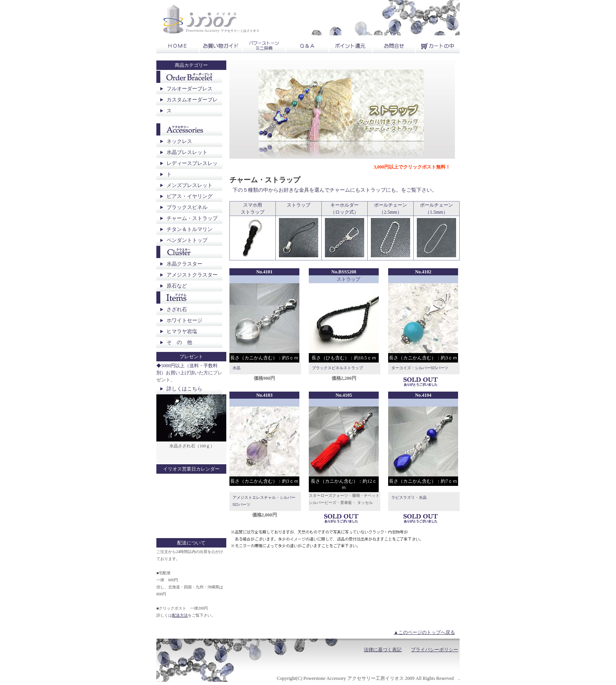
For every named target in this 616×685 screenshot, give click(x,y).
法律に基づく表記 (383, 650)
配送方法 (180, 615)
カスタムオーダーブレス (192, 105)
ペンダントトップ (187, 240)
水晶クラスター (184, 264)
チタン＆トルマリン (190, 229)
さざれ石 (177, 309)
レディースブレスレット (192, 169)
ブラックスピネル (187, 207)
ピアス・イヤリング (190, 196)
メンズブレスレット (190, 185)
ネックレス (179, 141)
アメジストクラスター (192, 275)
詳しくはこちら (184, 389)
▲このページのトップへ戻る (424, 632)
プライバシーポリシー (434, 650)
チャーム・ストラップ (192, 218)
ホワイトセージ (184, 320)
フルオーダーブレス (190, 89)
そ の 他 (179, 342)
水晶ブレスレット (187, 152)
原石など (177, 286)
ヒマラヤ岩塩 (182, 331)
